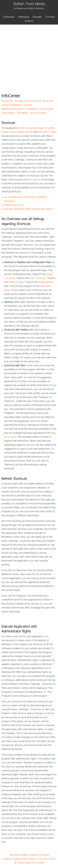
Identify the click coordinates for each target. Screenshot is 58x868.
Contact (50, 17)
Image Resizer (25, 132)
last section (34, 180)
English (24, 855)
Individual (24, 17)
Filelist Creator (9, 132)
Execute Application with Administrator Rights (28, 209)
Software (9, 17)
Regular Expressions (12, 109)
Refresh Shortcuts (14, 205)
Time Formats (46, 109)
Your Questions (38, 113)
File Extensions (33, 101)
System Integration (12, 105)
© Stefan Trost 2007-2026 (29, 863)
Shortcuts (48, 101)
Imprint (52, 859)
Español (34, 855)
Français (45, 855)
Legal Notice (20, 859)
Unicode (28, 105)
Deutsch (14, 855)
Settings (19, 101)
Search (29, 21)
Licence (7, 859)
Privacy (32, 859)
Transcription (8, 113)
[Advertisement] (29, 55)
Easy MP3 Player (47, 132)
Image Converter (46, 128)
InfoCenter (7, 101)
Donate (37, 17)
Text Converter (28, 128)
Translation (22, 113)
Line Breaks (31, 109)
